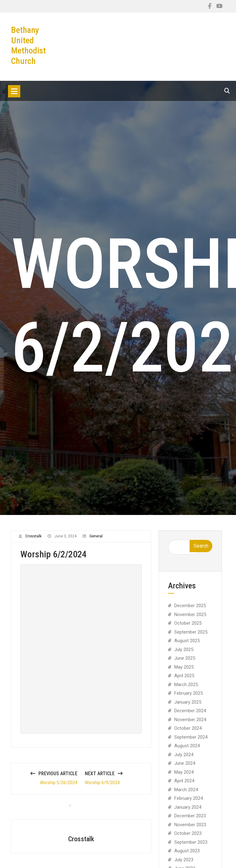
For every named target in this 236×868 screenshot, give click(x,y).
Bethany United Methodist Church (28, 45)
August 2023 (187, 855)
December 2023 (190, 820)
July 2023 (184, 863)
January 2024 (188, 811)
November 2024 (190, 723)
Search (201, 550)
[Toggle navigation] (14, 91)
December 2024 (190, 715)
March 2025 (186, 688)
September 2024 (191, 741)
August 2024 (187, 750)
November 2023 (190, 828)
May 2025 (184, 671)
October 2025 (188, 627)
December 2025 (190, 610)
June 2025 (185, 662)
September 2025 (191, 636)
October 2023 (188, 837)
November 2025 (190, 618)
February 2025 (189, 697)
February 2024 (189, 802)
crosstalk (33, 540)
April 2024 (184, 785)
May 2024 (184, 776)
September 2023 (191, 846)
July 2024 (184, 758)
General (96, 540)
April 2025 (184, 680)
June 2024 (185, 767)
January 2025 (188, 706)
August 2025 (187, 645)
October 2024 (188, 732)
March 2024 (186, 793)
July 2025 (184, 653)
